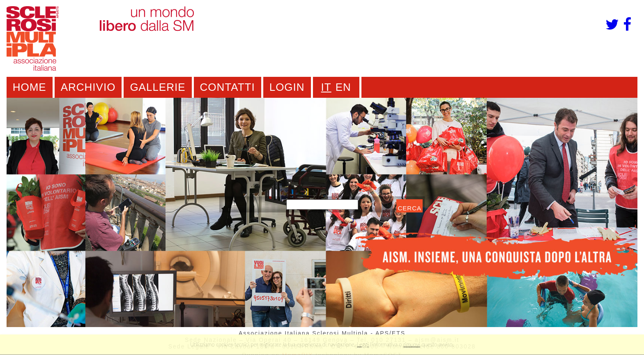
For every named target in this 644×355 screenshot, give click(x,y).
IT (326, 87)
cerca (409, 208)
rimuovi (412, 344)
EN (343, 87)
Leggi (363, 344)
